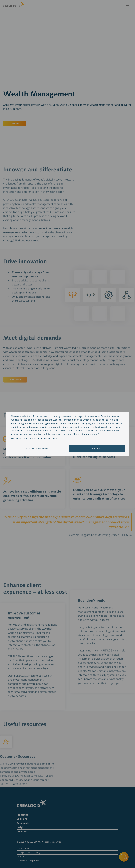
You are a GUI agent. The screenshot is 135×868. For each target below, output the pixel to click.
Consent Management (38, 448)
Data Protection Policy (21, 439)
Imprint (37, 439)
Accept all (97, 448)
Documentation (50, 439)
